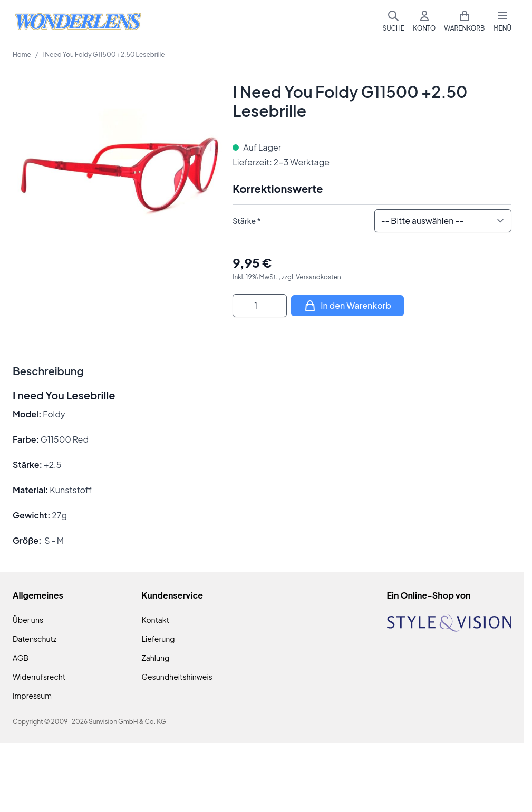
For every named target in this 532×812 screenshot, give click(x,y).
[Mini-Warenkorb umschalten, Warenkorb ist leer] (464, 21)
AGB (21, 658)
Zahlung (156, 658)
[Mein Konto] (424, 21)
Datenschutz (35, 639)
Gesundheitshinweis (177, 677)
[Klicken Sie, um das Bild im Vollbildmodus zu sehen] (117, 187)
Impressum (32, 696)
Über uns (28, 620)
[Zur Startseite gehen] (78, 21)
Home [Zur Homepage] (22, 55)
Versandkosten (318, 277)
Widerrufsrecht (39, 677)
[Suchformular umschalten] (393, 21)
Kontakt (156, 620)
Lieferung (158, 639)
